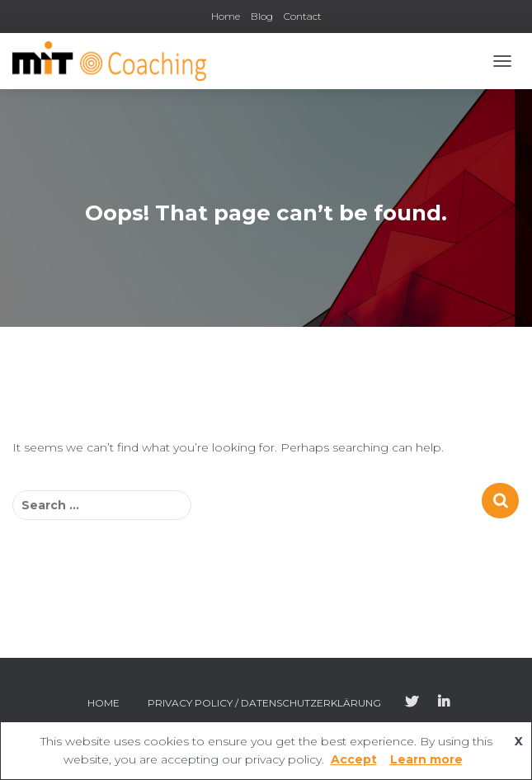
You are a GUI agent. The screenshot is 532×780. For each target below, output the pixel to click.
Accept (354, 759)
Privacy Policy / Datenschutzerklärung (264, 703)
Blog (262, 16)
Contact (303, 16)
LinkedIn (444, 702)
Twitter (412, 702)
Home (226, 16)
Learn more (426, 759)
